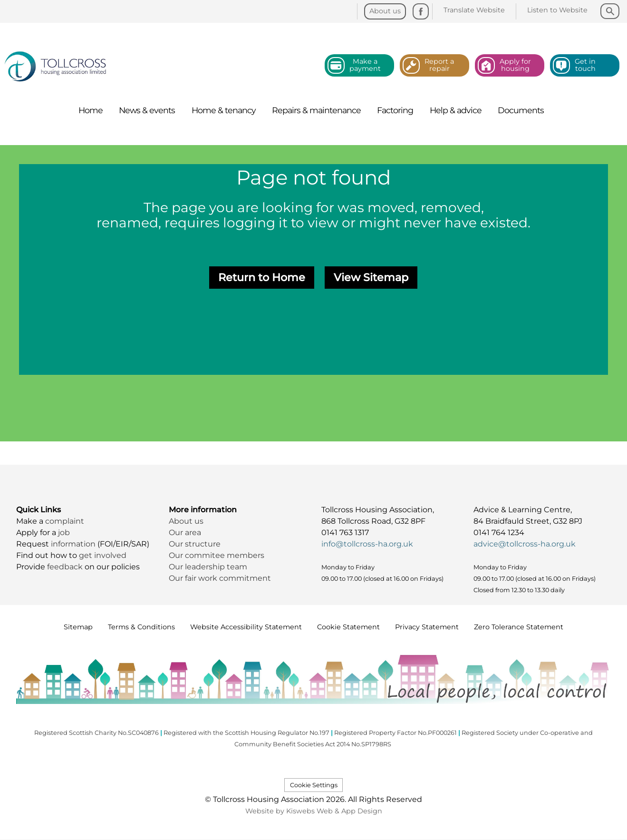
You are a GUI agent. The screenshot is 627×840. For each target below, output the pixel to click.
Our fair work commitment (221, 578)
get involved (103, 555)
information (74, 544)
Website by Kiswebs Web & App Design (314, 811)
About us (186, 521)
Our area (185, 532)
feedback (66, 567)
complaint (65, 521)
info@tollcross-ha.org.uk (367, 544)
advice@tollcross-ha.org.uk (525, 544)
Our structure (196, 544)
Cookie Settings (314, 785)
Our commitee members (217, 555)
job (64, 532)
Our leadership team (208, 567)
